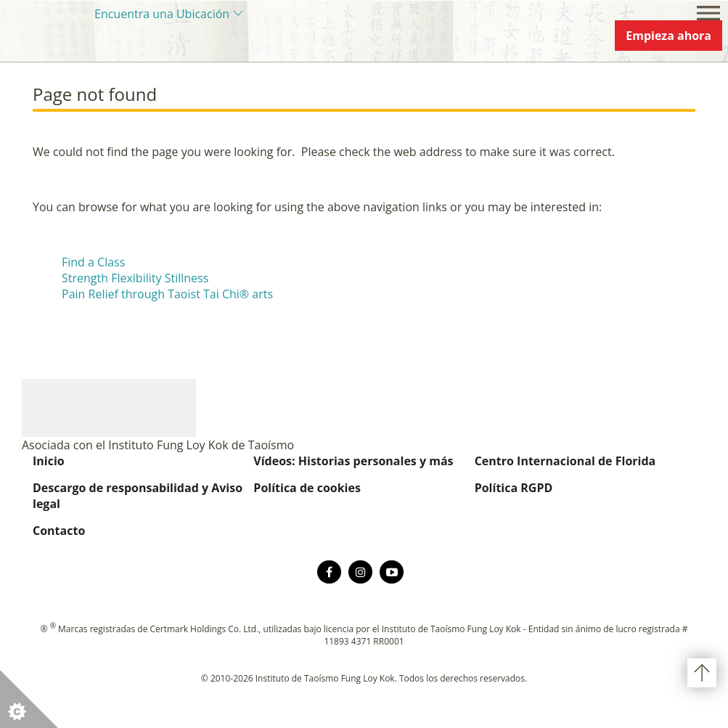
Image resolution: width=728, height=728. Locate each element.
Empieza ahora (668, 36)
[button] (29, 699)
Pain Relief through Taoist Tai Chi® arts (167, 294)
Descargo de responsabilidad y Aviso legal (138, 496)
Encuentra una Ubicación (162, 14)
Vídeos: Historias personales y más (353, 461)
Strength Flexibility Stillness (135, 278)
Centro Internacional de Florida (565, 461)
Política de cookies (307, 488)
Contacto (59, 531)
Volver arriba (702, 673)
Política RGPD (514, 488)
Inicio (49, 461)
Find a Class (93, 262)
